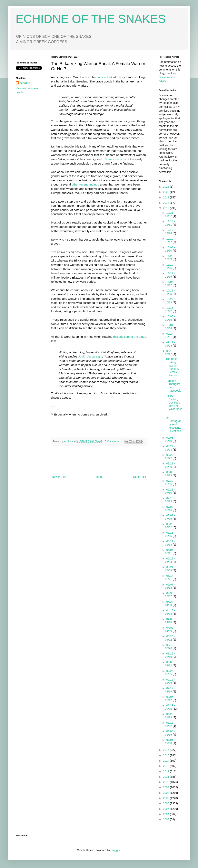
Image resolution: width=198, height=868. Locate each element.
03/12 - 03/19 (170, 655)
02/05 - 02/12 (170, 698)
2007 (167, 798)
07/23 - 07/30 (170, 491)
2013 (167, 766)
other (75, 184)
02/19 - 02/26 (170, 681)
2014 (167, 761)
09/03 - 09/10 (170, 439)
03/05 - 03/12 (170, 664)
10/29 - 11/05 (170, 292)
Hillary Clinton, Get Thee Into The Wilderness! (174, 404)
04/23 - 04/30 (170, 603)
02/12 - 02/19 (170, 690)
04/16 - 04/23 (170, 612)
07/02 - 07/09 (170, 517)
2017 (167, 208)
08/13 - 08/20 (170, 465)
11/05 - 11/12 (170, 284)
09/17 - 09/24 (170, 344)
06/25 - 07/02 (170, 526)
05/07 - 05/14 (170, 586)
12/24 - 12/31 (170, 223)
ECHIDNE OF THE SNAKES (91, 19)
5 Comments (112, 441)
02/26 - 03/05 (170, 673)
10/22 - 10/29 (170, 301)
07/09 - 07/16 (170, 508)
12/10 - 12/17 (170, 240)
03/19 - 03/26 (170, 647)
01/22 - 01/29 (170, 716)
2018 (167, 203)
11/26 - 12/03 (170, 258)
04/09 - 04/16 (170, 621)
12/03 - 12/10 (170, 249)
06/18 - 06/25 (170, 534)
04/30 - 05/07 (170, 595)
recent (84, 184)
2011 (167, 777)
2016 (167, 750)
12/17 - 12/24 (170, 232)
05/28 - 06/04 (170, 560)
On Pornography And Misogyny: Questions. (174, 424)
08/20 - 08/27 (170, 457)
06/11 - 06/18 (170, 543)
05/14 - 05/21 (170, 577)
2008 (167, 793)
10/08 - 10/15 (170, 318)
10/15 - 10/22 (170, 309)
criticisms (119, 159)
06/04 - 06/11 (170, 552)
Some (109, 159)
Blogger (115, 850)
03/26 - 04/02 (170, 638)
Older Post (140, 477)
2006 (167, 803)
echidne (69, 441)
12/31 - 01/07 (170, 214)
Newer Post (59, 477)
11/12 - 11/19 (170, 275)
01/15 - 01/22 (170, 724)
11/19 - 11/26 (170, 266)
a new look (106, 77)
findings (94, 184)
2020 (167, 192)
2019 (167, 197)
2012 (167, 771)
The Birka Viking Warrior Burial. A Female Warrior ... (173, 367)
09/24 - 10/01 (170, 335)
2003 (167, 819)
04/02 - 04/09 (170, 629)
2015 (167, 755)
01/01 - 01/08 (170, 742)
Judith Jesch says (90, 356)
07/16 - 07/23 (170, 500)
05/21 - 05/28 (170, 569)
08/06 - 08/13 (170, 474)
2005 (167, 809)
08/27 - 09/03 (170, 448)
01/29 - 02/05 (170, 707)
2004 (167, 814)
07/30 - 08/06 (170, 482)
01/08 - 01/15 (170, 733)
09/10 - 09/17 (170, 353)
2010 (167, 782)
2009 (167, 787)
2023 (167, 187)
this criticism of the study (129, 337)
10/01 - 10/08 (170, 327)
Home (99, 477)
